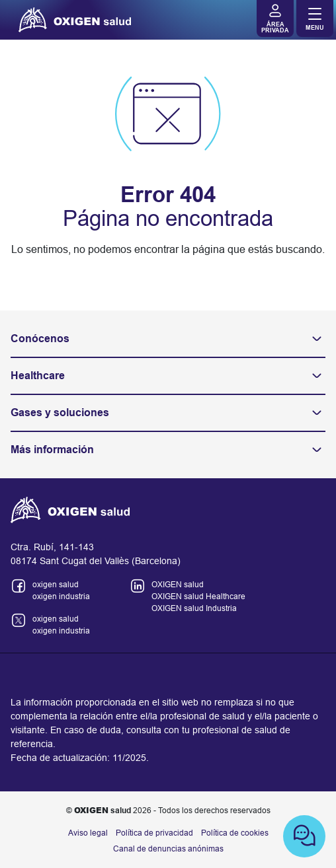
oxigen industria (61, 597)
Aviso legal (88, 833)
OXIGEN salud (178, 585)
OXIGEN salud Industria (194, 608)
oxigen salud (56, 585)
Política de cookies (235, 833)
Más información (168, 450)
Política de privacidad (154, 833)
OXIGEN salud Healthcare (198, 597)
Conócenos (168, 339)
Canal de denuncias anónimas (168, 849)
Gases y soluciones (168, 413)
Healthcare (168, 376)
